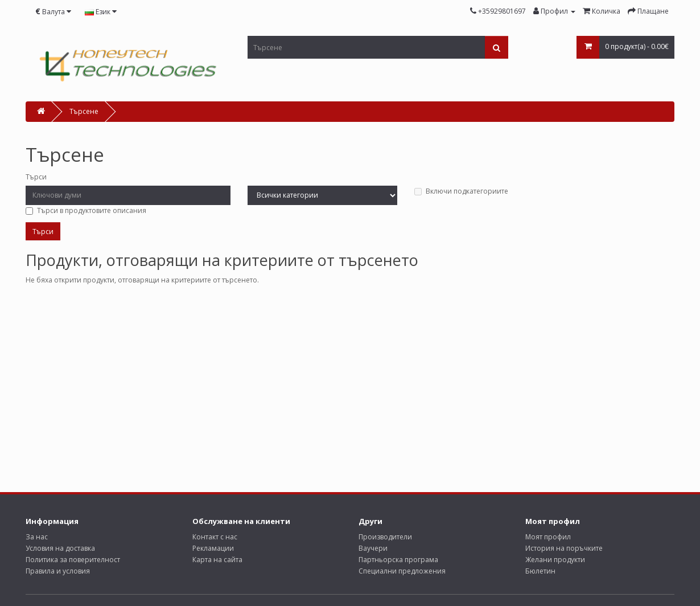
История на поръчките (564, 548)
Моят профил (548, 537)
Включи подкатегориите (461, 191)
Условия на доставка (60, 548)
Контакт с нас (215, 537)
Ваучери (373, 548)
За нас (37, 537)
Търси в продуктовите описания (86, 210)
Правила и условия (58, 571)
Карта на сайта (217, 560)
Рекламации (213, 548)
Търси (36, 177)
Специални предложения (402, 571)
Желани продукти (555, 560)
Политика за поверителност (73, 560)
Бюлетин (540, 571)
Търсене (84, 111)
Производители (385, 537)
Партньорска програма (398, 560)
